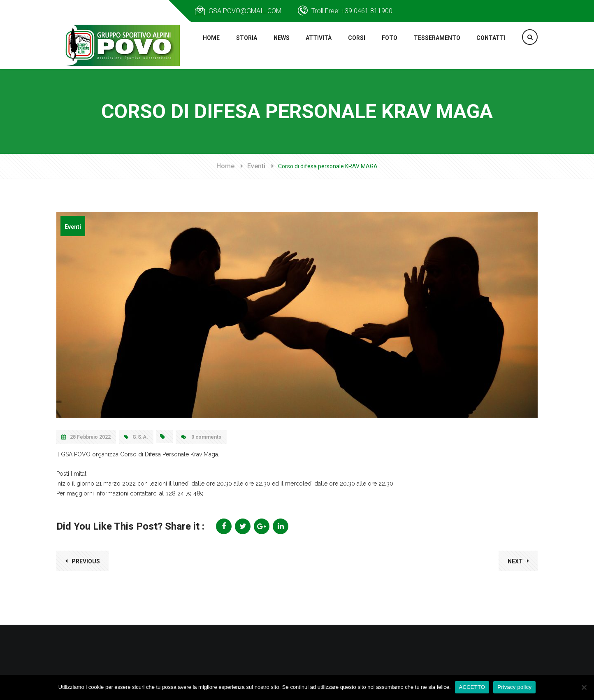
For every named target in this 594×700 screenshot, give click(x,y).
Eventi (256, 168)
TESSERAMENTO (436, 46)
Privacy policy (514, 687)
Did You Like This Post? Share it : (130, 528)
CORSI (355, 46)
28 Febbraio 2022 (86, 439)
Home (225, 168)
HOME (208, 46)
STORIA (244, 46)
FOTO (388, 46)
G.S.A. (136, 439)
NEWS (279, 46)
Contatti (491, 46)
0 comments (201, 439)
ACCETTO (472, 687)
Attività (317, 46)
